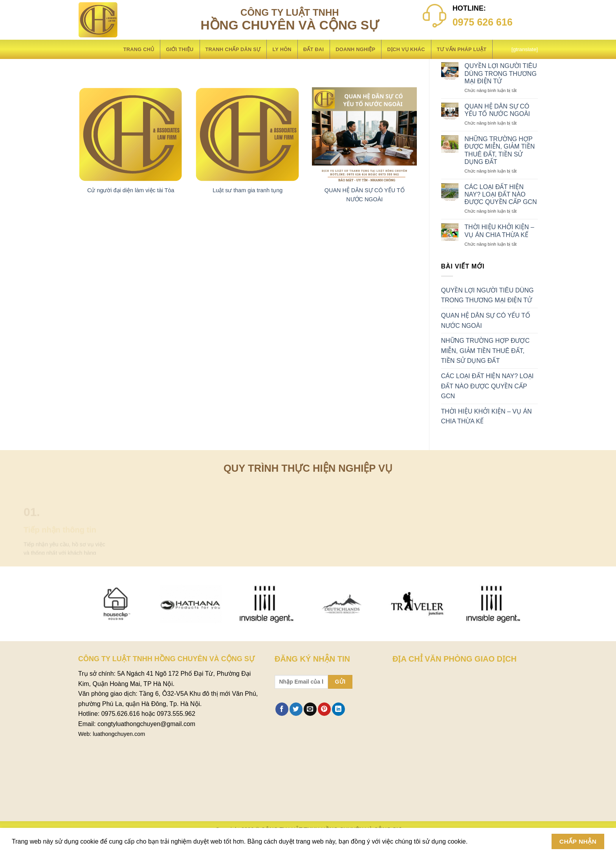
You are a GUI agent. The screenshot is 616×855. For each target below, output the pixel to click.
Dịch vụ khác (406, 49)
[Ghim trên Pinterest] (324, 709)
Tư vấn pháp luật (462, 49)
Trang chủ (139, 49)
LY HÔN (282, 49)
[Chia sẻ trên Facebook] (282, 709)
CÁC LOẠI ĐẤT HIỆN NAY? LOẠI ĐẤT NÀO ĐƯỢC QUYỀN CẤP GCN (500, 194)
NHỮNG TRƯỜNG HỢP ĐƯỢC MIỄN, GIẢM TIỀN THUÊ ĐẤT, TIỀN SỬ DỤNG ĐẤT (500, 150)
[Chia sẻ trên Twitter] (296, 709)
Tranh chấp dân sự (233, 49)
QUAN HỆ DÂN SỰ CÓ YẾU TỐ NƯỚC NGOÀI (497, 110)
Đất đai (313, 49)
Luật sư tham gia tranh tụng (247, 190)
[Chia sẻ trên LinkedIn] (338, 709)
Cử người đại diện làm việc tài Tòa (131, 190)
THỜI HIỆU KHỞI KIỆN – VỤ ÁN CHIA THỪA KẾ (499, 231)
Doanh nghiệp (355, 49)
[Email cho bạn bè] (310, 709)
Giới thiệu (180, 49)
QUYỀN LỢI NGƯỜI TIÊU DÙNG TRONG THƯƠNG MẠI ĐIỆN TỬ (501, 73)
